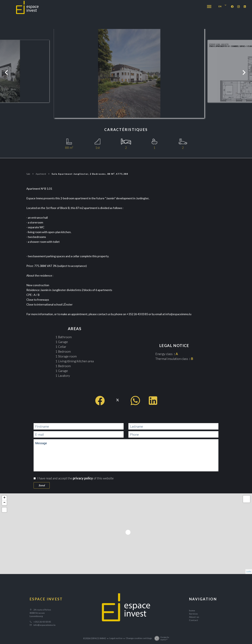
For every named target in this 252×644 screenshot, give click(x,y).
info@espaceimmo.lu (44, 625)
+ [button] (4, 498)
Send (42, 485)
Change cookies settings (139, 638)
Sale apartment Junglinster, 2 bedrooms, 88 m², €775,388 (91, 174)
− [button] (4, 503)
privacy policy (83, 478)
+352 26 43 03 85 (42, 622)
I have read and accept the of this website (75, 478)
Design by (161, 638)
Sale (28, 174)
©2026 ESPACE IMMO (95, 638)
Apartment (41, 174)
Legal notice (116, 638)
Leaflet (249, 572)
